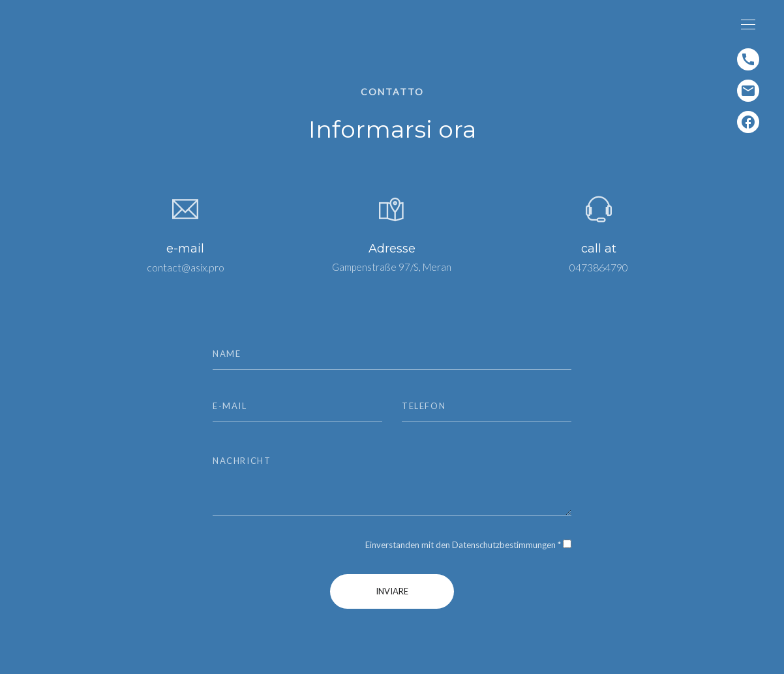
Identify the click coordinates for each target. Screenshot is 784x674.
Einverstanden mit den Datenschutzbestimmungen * (463, 545)
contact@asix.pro (186, 267)
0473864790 (599, 267)
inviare (392, 591)
